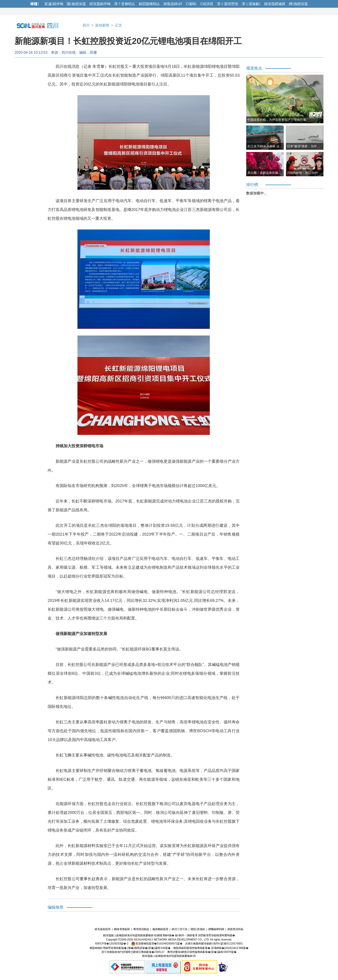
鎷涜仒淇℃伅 (179, 929)
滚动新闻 (102, 25)
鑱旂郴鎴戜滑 (160, 929)
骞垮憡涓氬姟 (141, 929)
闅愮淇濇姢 (198, 929)
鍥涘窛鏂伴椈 (100, 4)
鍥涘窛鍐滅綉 (275, 4)
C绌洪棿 (207, 4)
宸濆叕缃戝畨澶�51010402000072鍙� (157, 944)
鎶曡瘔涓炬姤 (235, 929)
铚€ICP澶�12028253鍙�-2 (112, 944)
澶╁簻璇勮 (251, 4)
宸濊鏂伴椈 (54, 4)
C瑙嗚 (191, 4)
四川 (86, 25)
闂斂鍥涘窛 (76, 4)
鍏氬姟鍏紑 (173, 4)
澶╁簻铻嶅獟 (227, 4)
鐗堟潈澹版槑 (122, 929)
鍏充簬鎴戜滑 (103, 929)
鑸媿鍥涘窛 (298, 4)
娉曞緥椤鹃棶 (216, 929)
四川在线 (69, 52)
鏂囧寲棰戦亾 (149, 4)
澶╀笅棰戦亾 (125, 4)
